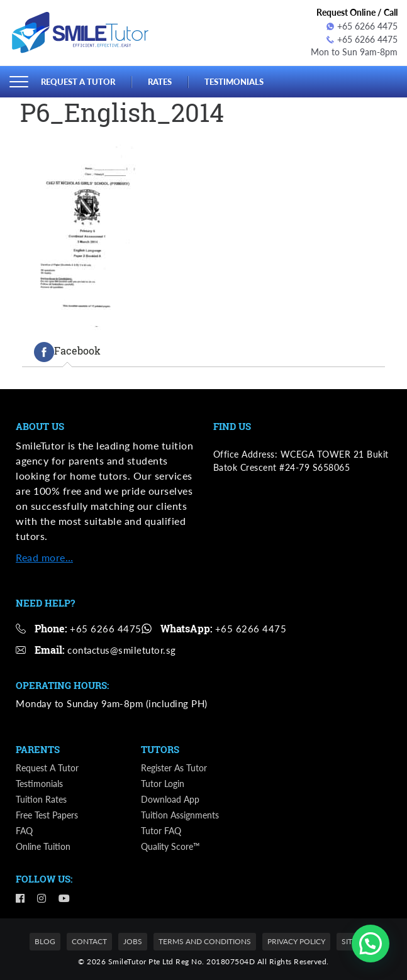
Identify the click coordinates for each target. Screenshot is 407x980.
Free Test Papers (47, 815)
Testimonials (234, 81)
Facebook (67, 351)
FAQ (24, 831)
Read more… (44, 557)
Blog (45, 941)
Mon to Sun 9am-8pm (354, 52)
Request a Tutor (78, 81)
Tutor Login (163, 784)
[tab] (67, 351)
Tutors (160, 749)
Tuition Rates (41, 799)
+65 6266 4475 (362, 26)
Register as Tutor (174, 768)
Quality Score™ (170, 846)
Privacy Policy (296, 941)
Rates (160, 81)
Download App (170, 799)
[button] (371, 944)
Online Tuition (43, 846)
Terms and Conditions (205, 941)
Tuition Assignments (180, 815)
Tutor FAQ (161, 831)
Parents (38, 749)
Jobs (133, 941)
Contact (89, 941)
